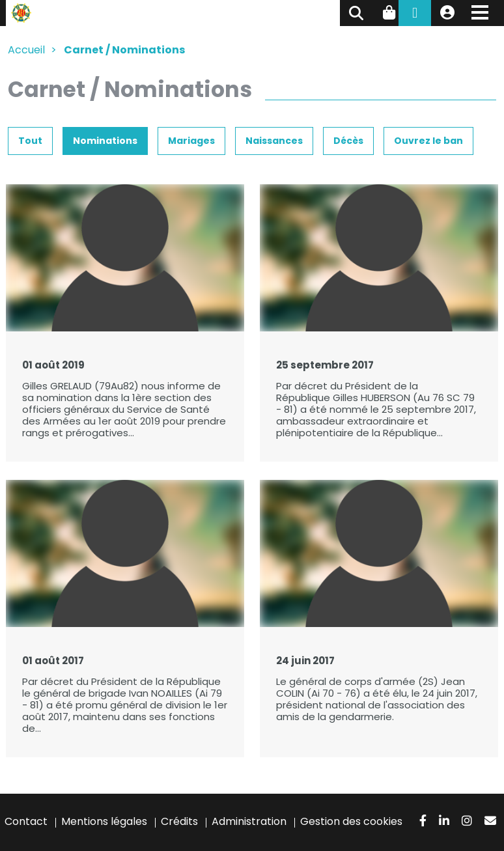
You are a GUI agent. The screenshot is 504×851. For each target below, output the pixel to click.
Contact (26, 821)
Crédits (179, 821)
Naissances (274, 141)
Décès (348, 141)
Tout (30, 141)
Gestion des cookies (351, 821)
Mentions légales (104, 821)
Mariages (191, 141)
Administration (249, 821)
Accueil (26, 50)
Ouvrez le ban (428, 141)
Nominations (105, 141)
